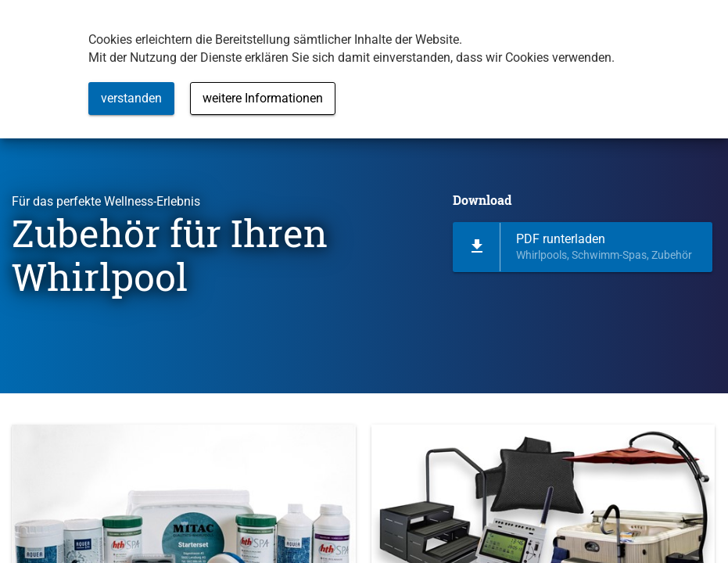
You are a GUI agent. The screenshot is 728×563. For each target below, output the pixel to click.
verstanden (131, 98)
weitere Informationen (263, 98)
